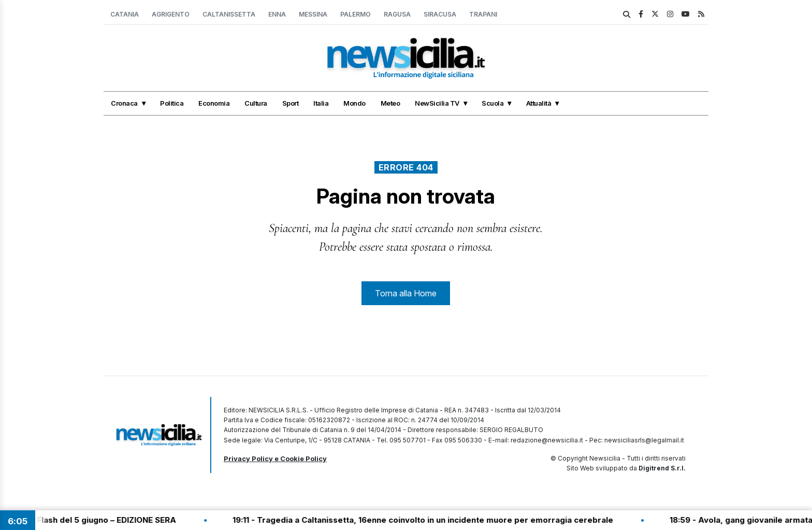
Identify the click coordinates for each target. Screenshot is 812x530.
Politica (172, 103)
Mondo (354, 103)
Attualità (539, 103)
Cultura (256, 103)
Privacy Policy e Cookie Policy (275, 459)
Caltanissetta (229, 14)
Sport (291, 103)
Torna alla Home (406, 293)
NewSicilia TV (437, 103)
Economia (214, 103)
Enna (277, 14)
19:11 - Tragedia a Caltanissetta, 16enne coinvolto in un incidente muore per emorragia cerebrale (431, 520)
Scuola (492, 103)
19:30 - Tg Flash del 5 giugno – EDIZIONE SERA (94, 520)
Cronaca (124, 103)
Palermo (356, 14)
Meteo (390, 103)
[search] (627, 15)
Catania (125, 14)
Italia (321, 103)
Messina (313, 14)
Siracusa (440, 14)
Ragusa (397, 14)
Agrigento (171, 14)
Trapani (483, 14)
